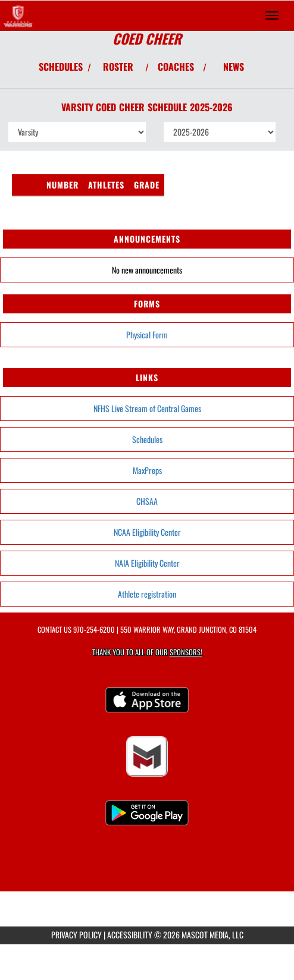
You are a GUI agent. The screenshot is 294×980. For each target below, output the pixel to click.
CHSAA (147, 501)
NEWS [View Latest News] (234, 67)
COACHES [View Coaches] (176, 67)
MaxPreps (147, 470)
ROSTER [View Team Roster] (118, 67)
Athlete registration (147, 594)
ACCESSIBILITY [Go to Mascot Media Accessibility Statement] (130, 935)
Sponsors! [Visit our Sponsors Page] (186, 652)
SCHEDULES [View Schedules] (61, 67)
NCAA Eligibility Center (147, 532)
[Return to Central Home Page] (18, 15)
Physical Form (147, 334)
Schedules (147, 439)
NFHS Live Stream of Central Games (147, 408)
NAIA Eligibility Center (147, 563)
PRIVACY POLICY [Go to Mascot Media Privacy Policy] (76, 935)
